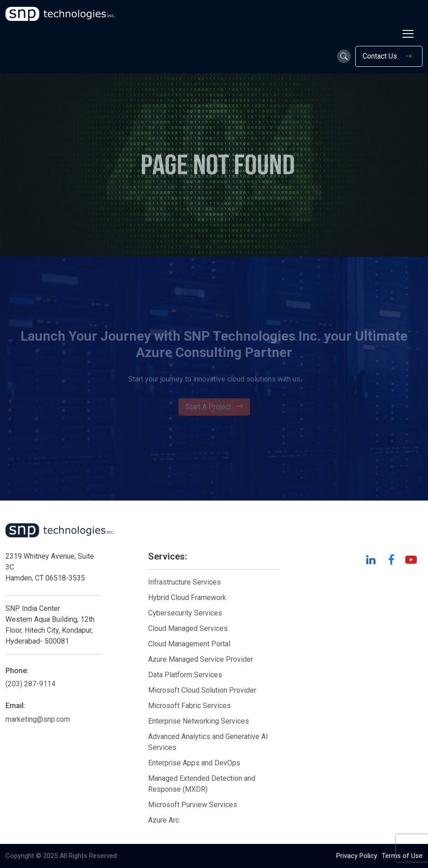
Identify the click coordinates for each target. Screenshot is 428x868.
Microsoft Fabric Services (189, 706)
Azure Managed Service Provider (201, 659)
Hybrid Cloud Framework (187, 598)
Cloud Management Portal (189, 644)
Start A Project (214, 407)
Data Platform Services (185, 675)
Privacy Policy (357, 856)
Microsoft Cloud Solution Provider (202, 690)
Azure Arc (164, 820)
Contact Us (389, 56)
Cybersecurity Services (185, 613)
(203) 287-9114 (30, 684)
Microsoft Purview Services (193, 805)
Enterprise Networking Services (199, 721)
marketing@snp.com (38, 719)
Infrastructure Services (184, 582)
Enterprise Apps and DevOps (194, 763)
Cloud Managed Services (188, 628)
